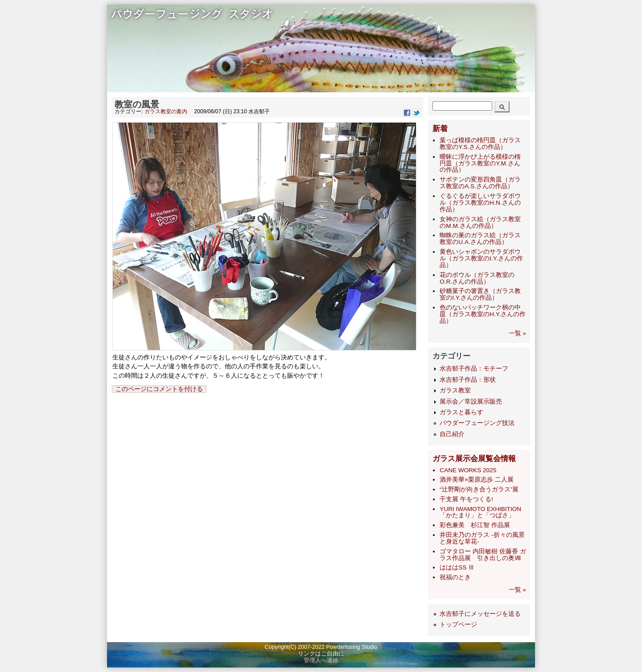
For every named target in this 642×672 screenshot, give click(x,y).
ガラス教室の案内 (166, 111)
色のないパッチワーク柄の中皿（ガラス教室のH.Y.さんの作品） (483, 314)
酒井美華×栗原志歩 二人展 (477, 480)
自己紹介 (452, 434)
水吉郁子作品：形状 (468, 380)
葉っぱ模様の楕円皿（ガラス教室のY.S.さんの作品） (480, 144)
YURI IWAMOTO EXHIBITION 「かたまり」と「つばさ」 (480, 512)
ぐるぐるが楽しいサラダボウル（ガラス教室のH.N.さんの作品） (480, 203)
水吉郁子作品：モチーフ (474, 369)
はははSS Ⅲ (457, 567)
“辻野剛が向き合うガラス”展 (479, 489)
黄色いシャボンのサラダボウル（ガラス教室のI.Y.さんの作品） (481, 258)
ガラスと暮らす (461, 412)
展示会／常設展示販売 (471, 402)
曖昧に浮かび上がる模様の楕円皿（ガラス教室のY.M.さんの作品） (480, 163)
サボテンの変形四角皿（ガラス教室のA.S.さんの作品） (480, 183)
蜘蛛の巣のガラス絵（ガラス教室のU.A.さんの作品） (480, 239)
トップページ (458, 625)
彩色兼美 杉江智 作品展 (475, 525)
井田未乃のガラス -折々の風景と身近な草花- (482, 538)
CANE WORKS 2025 (468, 470)
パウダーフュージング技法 (477, 423)
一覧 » (517, 333)
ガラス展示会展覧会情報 (474, 459)
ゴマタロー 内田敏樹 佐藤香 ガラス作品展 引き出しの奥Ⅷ (483, 555)
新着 (440, 129)
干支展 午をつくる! (466, 499)
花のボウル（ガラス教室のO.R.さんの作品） (477, 278)
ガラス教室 (455, 390)
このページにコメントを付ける (159, 389)
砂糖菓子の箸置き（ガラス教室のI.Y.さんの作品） (480, 294)
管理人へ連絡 (321, 660)
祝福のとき (455, 577)
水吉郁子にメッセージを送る (480, 614)
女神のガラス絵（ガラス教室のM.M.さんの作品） (480, 223)
